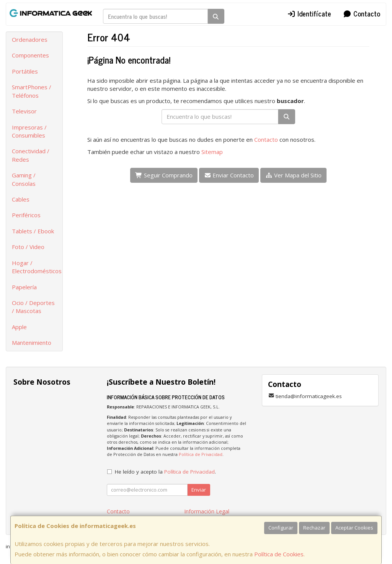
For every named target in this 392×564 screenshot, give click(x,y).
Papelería (24, 287)
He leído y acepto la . (165, 472)
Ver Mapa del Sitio (293, 175)
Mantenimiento (32, 343)
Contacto (361, 13)
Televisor (24, 111)
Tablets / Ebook (33, 231)
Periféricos (26, 215)
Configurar (281, 528)
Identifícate (309, 13)
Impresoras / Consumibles (29, 131)
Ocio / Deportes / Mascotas (33, 307)
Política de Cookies (279, 554)
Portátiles (25, 71)
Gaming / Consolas (24, 179)
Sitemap (212, 152)
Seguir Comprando (164, 175)
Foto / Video (28, 247)
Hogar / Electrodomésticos (37, 267)
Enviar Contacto (229, 175)
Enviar (199, 490)
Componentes (30, 55)
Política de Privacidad (201, 454)
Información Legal (207, 511)
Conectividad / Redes (31, 155)
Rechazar (314, 528)
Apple (19, 327)
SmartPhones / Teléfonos (32, 91)
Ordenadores (30, 39)
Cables (21, 199)
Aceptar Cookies (354, 528)
